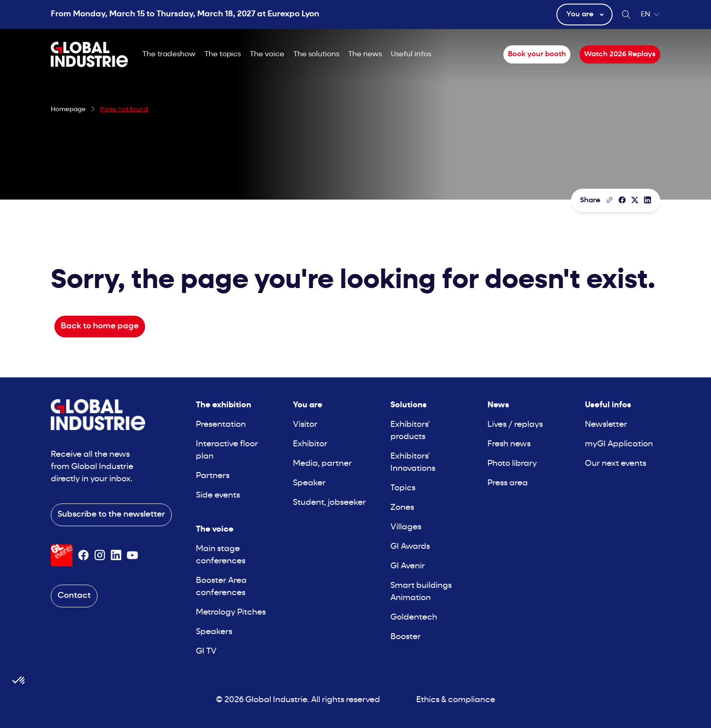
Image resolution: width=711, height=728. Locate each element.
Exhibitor (310, 444)
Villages (406, 527)
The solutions (316, 54)
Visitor (305, 425)
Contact (74, 596)
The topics (223, 54)
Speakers (214, 632)
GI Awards (410, 547)
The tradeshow (169, 54)
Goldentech (414, 618)
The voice (267, 54)
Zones (402, 508)
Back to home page (100, 326)
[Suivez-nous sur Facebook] (83, 555)
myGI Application (619, 444)
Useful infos (411, 54)
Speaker (309, 483)
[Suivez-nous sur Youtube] (132, 555)
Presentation (221, 425)
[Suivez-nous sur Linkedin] (116, 555)
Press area (508, 483)
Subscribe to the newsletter (111, 515)
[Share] (622, 200)
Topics (403, 488)
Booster (406, 637)
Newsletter (606, 425)
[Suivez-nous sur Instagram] (100, 555)
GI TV (206, 652)
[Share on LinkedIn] (648, 200)
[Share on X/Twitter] (635, 200)
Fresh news (509, 444)
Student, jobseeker (329, 503)
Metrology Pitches (231, 613)
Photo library (512, 464)
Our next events (616, 464)
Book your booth (537, 54)
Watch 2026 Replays (620, 54)
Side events (218, 496)
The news (365, 54)
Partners (213, 476)
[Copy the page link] (609, 200)
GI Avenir (408, 566)
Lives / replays (515, 425)
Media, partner (322, 464)
